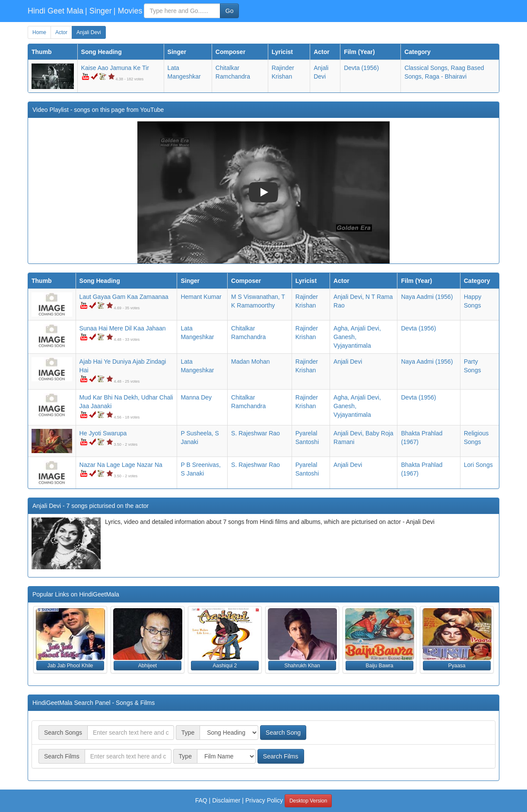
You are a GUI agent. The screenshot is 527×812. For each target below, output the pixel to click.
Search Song (283, 733)
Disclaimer (226, 800)
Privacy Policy (264, 800)
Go (230, 11)
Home (39, 32)
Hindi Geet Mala (56, 11)
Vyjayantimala (352, 346)
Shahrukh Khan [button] (302, 666)
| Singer (98, 11)
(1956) (361, 68)
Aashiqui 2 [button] (225, 666)
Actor (61, 32)
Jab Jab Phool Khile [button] (70, 666)
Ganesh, (345, 337)
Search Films (281, 756)
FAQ (201, 800)
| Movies (128, 11)
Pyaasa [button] (457, 666)
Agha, (341, 328)
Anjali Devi (89, 32)
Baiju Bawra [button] (379, 666)
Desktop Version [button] (308, 801)
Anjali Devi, (349, 297)
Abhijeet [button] (148, 666)
